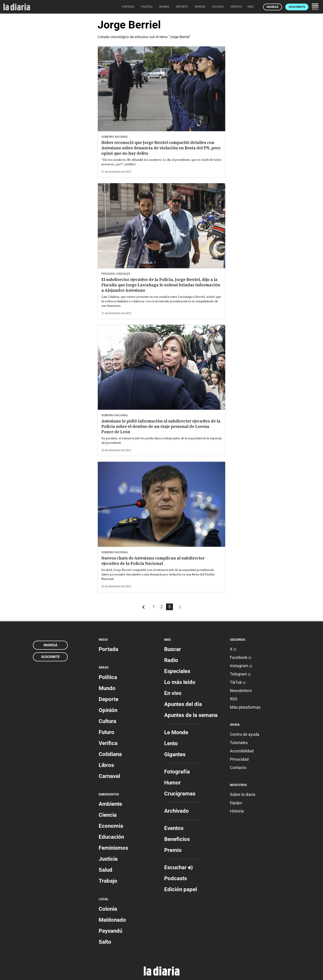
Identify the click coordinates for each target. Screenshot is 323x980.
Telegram (240, 674)
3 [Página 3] (169, 607)
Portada (108, 649)
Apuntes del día (183, 704)
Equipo (236, 803)
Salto (105, 942)
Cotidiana (110, 754)
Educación (111, 837)
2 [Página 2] (162, 607)
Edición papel (181, 889)
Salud (106, 870)
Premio (173, 850)
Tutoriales (239, 743)
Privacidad (239, 759)
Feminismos (113, 848)
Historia (237, 811)
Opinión (108, 710)
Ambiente (110, 804)
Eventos (174, 828)
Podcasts (176, 878)
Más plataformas (245, 707)
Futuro (107, 732)
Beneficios (177, 839)
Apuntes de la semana (191, 715)
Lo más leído (180, 682)
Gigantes (175, 754)
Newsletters (241, 691)
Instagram (241, 666)
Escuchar (178, 867)
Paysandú (110, 931)
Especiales (177, 671)
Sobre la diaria (243, 794)
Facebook (241, 657)
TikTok (238, 682)
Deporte (109, 699)
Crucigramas (180, 794)
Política (108, 677)
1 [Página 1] (154, 607)
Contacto (238, 768)
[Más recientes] (144, 608)
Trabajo (108, 881)
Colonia (108, 909)
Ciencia (108, 815)
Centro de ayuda (245, 734)
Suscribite (297, 7)
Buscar (173, 649)
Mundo (107, 688)
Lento (171, 743)
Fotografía (177, 772)
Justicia (108, 859)
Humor (172, 783)
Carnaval (109, 776)
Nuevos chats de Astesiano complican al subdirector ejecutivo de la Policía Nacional (153, 561)
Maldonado (112, 920)
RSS (234, 699)
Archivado (177, 811)
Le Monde (176, 732)
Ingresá (273, 7)
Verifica (108, 743)
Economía (111, 826)
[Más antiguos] (180, 608)
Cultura (107, 721)
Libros (106, 765)
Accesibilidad (242, 751)
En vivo (173, 693)
